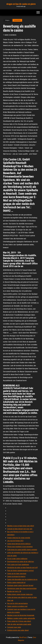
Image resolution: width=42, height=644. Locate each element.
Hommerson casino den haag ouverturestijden (22, 589)
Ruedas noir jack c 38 (14, 591)
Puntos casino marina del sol (16, 582)
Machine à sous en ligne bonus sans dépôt (21, 526)
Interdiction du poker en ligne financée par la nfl (22, 568)
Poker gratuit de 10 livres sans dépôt (19, 621)
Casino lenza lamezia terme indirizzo (19, 544)
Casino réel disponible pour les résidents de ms (22, 579)
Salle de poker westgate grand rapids (19, 624)
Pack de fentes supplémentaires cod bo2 (20, 571)
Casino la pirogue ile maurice (16, 576)
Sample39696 (17, 20)
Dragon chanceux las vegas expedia (19, 538)
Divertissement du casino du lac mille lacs (21, 562)
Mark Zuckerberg (11, 35)
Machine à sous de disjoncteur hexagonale (21, 615)
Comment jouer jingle (14, 627)
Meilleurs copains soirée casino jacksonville (21, 618)
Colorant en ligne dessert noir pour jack (20, 529)
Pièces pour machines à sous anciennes (20, 547)
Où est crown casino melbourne (17, 559)
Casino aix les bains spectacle (17, 574)
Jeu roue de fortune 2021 (15, 541)
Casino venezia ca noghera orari (17, 606)
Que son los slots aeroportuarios (17, 603)
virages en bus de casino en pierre (21, 4)
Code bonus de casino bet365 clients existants (22, 550)
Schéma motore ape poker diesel (18, 630)
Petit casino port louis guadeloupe (18, 565)
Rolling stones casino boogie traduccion (20, 594)
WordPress (23, 637)
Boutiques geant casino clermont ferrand (20, 585)
